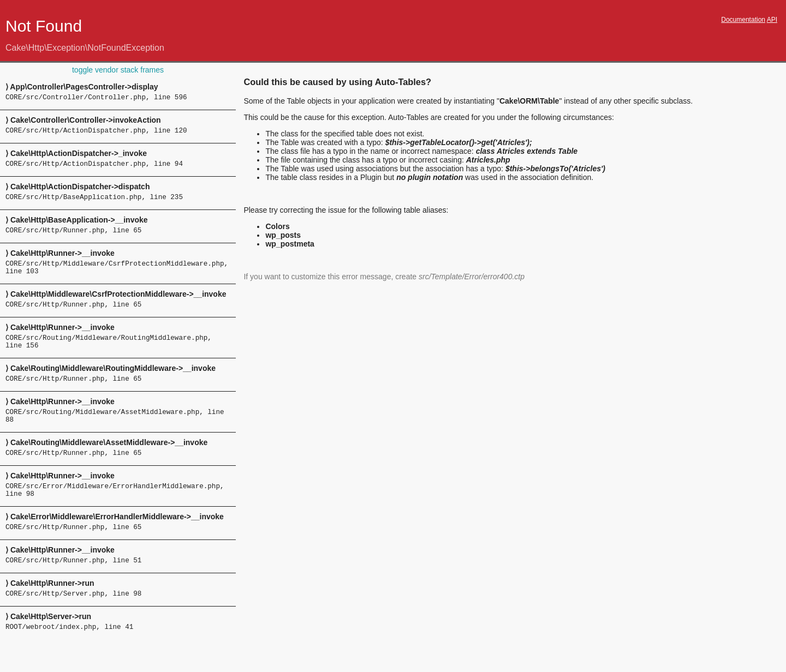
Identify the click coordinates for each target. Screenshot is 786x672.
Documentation (743, 20)
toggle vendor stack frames (118, 70)
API (772, 20)
